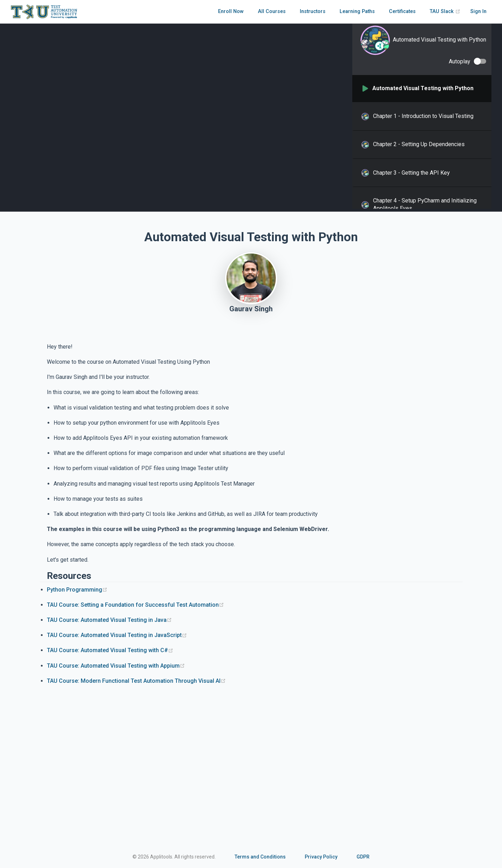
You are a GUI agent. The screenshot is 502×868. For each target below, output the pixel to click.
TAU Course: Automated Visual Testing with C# (110, 650)
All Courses (272, 11)
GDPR (363, 857)
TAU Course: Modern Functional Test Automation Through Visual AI (136, 681)
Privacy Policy (321, 857)
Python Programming (77, 590)
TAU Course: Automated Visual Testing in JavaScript (117, 635)
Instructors (313, 11)
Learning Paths (357, 11)
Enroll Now (231, 11)
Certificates (402, 11)
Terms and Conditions (260, 857)
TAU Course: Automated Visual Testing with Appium (116, 666)
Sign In (478, 11)
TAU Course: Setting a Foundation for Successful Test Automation (135, 605)
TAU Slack (445, 11)
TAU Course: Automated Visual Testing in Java (109, 620)
